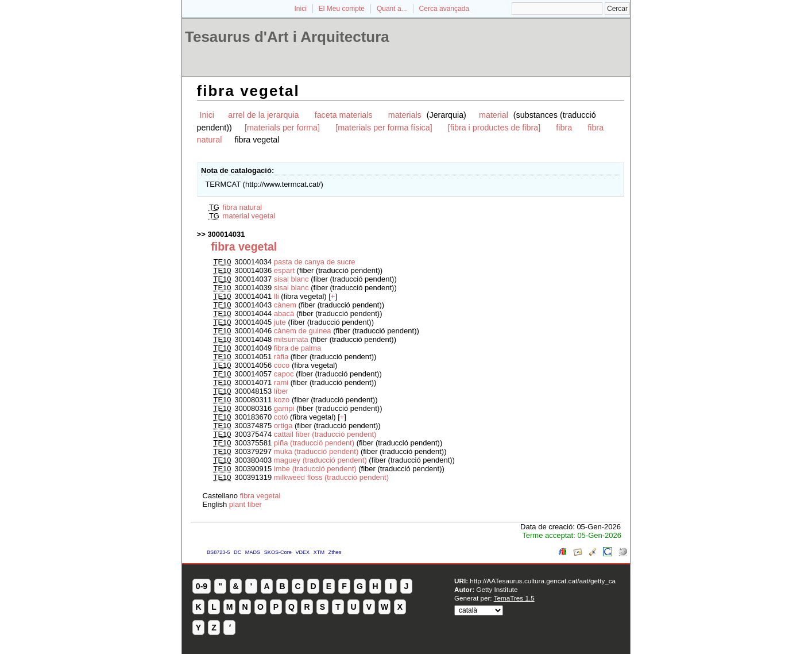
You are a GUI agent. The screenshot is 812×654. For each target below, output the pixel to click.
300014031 (226, 234)
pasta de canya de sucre (315, 262)
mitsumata (291, 339)
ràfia (282, 357)
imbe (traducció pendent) (315, 469)
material (494, 115)
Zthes (335, 552)
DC (237, 552)
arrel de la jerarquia (263, 115)
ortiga (283, 426)
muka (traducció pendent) (316, 451)
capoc (284, 374)
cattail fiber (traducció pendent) (325, 434)
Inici (301, 9)
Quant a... (392, 9)
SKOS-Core (278, 552)
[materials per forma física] (384, 128)
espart (284, 270)
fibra (564, 128)
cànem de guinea (303, 331)
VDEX (302, 552)
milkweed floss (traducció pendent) (331, 477)
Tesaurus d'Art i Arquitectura (287, 37)
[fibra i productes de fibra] (494, 128)
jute (280, 322)
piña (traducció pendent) (314, 443)
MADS (253, 552)
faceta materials (344, 115)
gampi (284, 408)
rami (281, 382)
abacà (285, 313)
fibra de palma (297, 348)
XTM (319, 552)
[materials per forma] (282, 128)
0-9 (202, 586)
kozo (282, 400)
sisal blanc (291, 279)
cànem (286, 305)
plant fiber (245, 504)
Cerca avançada (444, 9)
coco (283, 365)
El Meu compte (342, 9)
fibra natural (243, 207)
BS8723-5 (218, 552)
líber (281, 391)
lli (277, 296)
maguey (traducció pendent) (320, 460)
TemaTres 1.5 (514, 598)
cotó (282, 417)
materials (406, 115)
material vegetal (249, 216)
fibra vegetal (260, 496)
